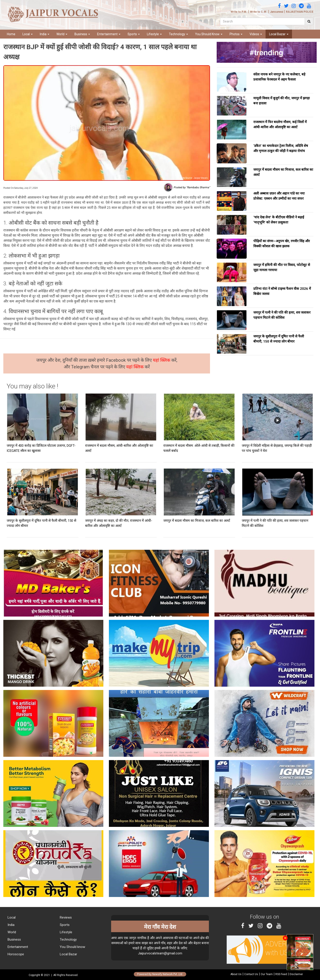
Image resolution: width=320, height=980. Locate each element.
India (45, 34)
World (62, 34)
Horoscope (15, 954)
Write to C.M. (259, 12)
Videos (256, 34)
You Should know (72, 947)
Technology (178, 34)
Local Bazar (279, 34)
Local (28, 34)
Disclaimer (296, 974)
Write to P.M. (239, 12)
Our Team (267, 974)
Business (82, 34)
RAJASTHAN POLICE (300, 12)
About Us (236, 974)
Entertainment (109, 34)
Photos (236, 34)
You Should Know (209, 34)
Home (11, 34)
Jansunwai (277, 12)
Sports (134, 34)
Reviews (65, 917)
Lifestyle (154, 34)
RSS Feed (281, 974)
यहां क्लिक (162, 360)
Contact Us (251, 974)
